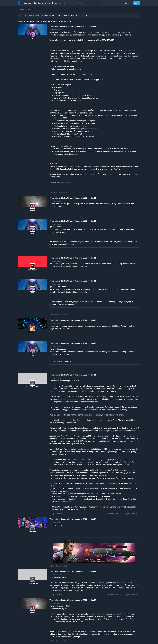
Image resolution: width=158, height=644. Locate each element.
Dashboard (28, 3)
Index (22, 10)
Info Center (39, 3)
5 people (52, 514)
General (31, 15)
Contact (128, 3)
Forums (62, 3)
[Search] (89, 3)
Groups (54, 3)
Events (47, 3)
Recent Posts (33, 10)
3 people (52, 595)
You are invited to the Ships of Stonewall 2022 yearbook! (73, 26)
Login (136, 3)
